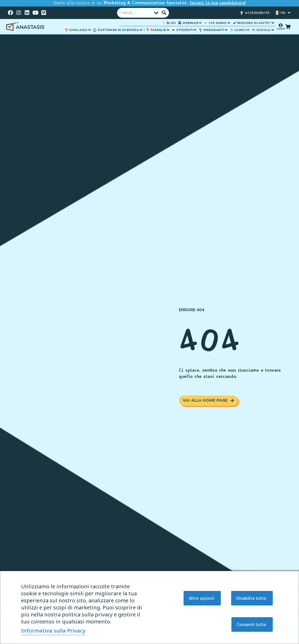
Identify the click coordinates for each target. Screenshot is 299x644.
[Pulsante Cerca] (164, 12)
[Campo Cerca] (136, 12)
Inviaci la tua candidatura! (218, 3)
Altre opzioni (201, 598)
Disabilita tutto (251, 598)
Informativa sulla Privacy (53, 631)
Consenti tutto (251, 624)
